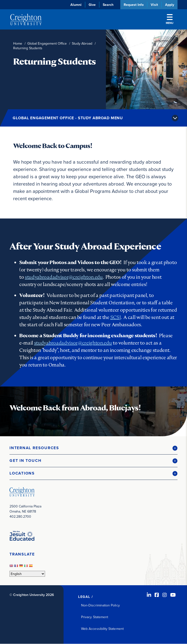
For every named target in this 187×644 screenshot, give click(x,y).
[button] (93, 448)
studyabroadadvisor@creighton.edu (64, 277)
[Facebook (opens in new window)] (157, 595)
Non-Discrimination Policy (100, 605)
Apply (170, 5)
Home (18, 44)
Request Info (134, 5)
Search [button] (108, 5)
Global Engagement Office (47, 44)
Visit (154, 5)
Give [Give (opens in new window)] (92, 5)
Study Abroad (82, 44)
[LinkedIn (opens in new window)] (149, 595)
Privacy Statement (95, 617)
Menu (170, 20)
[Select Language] (27, 574)
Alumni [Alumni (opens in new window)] (76, 5)
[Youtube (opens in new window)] (173, 595)
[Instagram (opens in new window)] (165, 595)
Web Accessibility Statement (102, 629)
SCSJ (116, 317)
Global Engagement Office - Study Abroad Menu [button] (68, 118)
